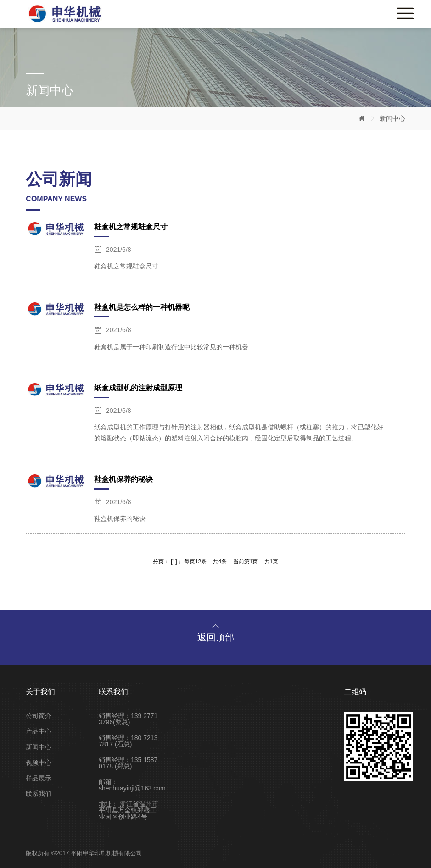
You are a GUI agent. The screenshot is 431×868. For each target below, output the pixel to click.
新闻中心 (392, 118)
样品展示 (39, 778)
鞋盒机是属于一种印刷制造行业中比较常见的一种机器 (171, 347)
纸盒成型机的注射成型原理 (138, 388)
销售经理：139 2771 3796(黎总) (128, 719)
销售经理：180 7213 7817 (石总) (128, 741)
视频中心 (39, 762)
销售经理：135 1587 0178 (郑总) (128, 763)
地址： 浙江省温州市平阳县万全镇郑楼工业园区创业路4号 (129, 810)
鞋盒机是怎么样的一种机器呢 (142, 307)
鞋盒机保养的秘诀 (123, 479)
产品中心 (39, 731)
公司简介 (39, 716)
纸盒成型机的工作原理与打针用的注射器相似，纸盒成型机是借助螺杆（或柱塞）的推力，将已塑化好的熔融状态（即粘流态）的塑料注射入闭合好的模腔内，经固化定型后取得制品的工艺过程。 (239, 433)
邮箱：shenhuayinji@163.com (129, 785)
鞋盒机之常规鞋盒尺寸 (131, 227)
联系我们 (39, 794)
